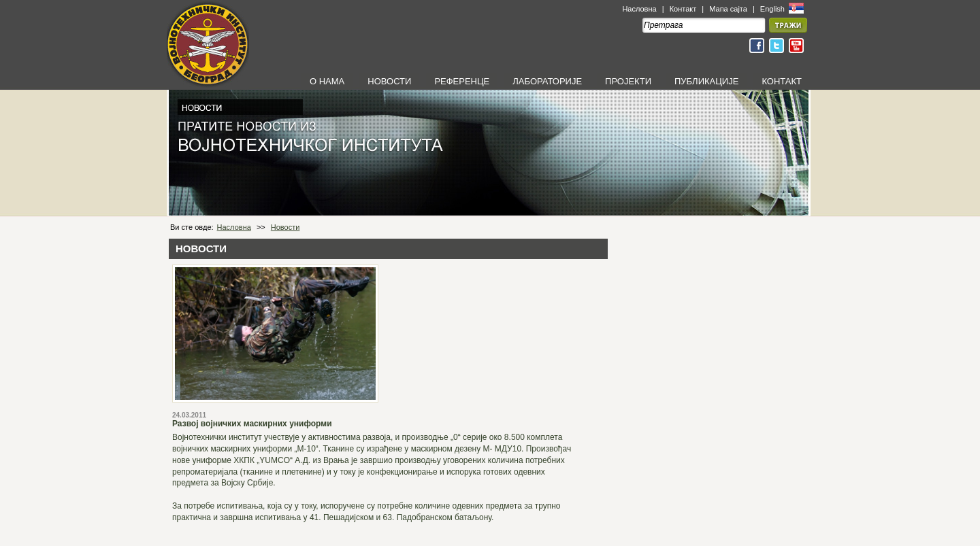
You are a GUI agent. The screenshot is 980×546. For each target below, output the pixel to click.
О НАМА (327, 81)
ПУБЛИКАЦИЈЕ (706, 81)
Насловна (639, 9)
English (773, 9)
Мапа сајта (728, 9)
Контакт (683, 9)
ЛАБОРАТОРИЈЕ (547, 81)
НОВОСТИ (389, 81)
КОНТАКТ (782, 81)
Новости (285, 227)
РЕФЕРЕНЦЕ (462, 81)
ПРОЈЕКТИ (628, 81)
